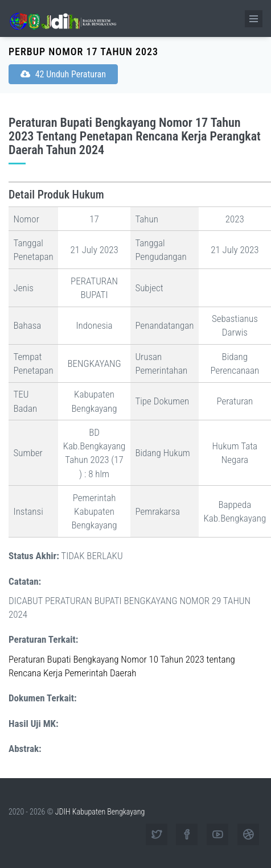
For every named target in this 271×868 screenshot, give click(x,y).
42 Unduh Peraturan (63, 74)
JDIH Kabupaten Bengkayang (100, 812)
